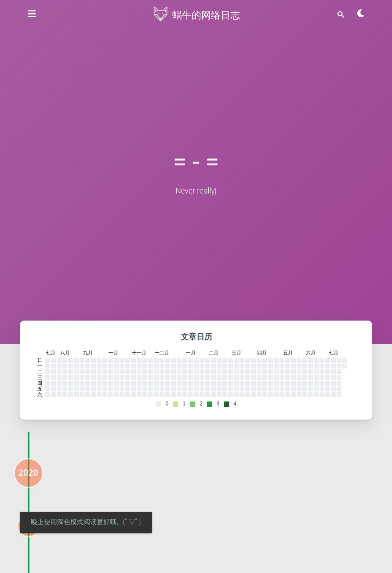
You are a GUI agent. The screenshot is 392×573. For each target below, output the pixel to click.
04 (28, 541)
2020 (28, 488)
